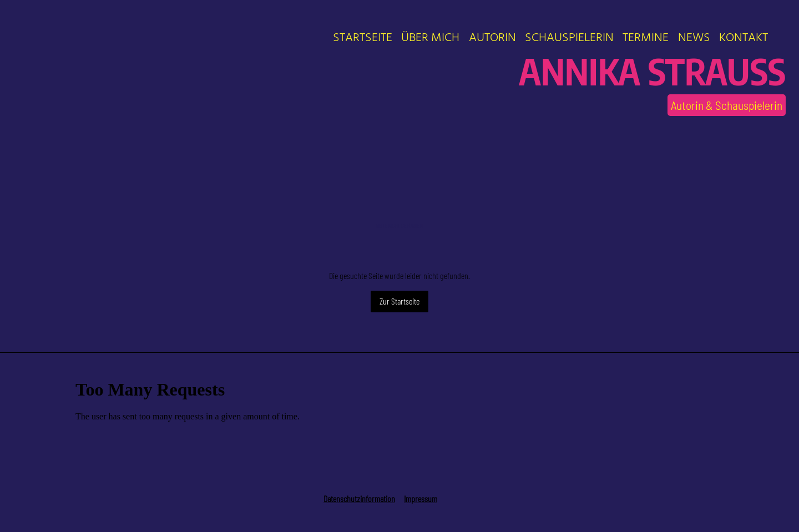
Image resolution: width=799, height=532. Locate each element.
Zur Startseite (399, 301)
